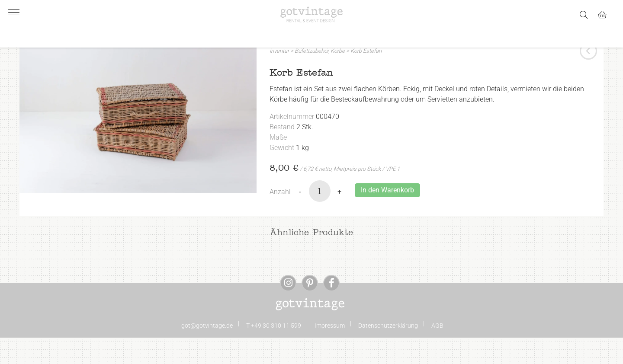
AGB (437, 352)
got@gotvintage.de (207, 352)
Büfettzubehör (311, 77)
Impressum (330, 352)
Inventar (279, 77)
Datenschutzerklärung (388, 352)
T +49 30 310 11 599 (274, 352)
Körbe (338, 77)
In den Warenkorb (387, 216)
